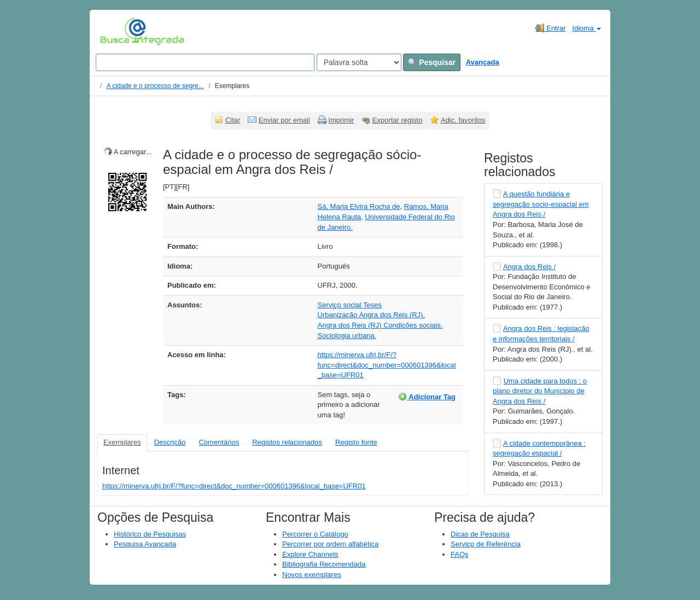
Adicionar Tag (427, 397)
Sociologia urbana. (347, 336)
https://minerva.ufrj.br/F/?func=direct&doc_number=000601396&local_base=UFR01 (387, 365)
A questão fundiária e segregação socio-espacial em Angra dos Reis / (541, 204)
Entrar (550, 28)
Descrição (170, 442)
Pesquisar (432, 62)
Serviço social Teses (350, 305)
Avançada (483, 62)
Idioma (587, 28)
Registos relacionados (287, 442)
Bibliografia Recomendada (324, 564)
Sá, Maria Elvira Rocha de (359, 206)
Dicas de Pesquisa (480, 534)
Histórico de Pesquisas (150, 534)
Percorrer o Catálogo (315, 534)
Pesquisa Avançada (145, 544)
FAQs (460, 554)
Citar (233, 120)
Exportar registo (398, 120)
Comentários (219, 442)
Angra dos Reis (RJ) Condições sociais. (380, 325)
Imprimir (341, 120)
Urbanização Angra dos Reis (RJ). (372, 315)
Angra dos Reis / (529, 267)
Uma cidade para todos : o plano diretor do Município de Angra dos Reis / (540, 391)
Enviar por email (284, 120)
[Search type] (359, 62)
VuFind (117, 31)
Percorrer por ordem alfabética (330, 544)
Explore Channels (310, 554)
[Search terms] (205, 62)
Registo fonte (356, 442)
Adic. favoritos (463, 120)
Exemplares (122, 442)
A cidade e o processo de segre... (155, 86)
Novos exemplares (312, 575)
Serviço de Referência (486, 544)
